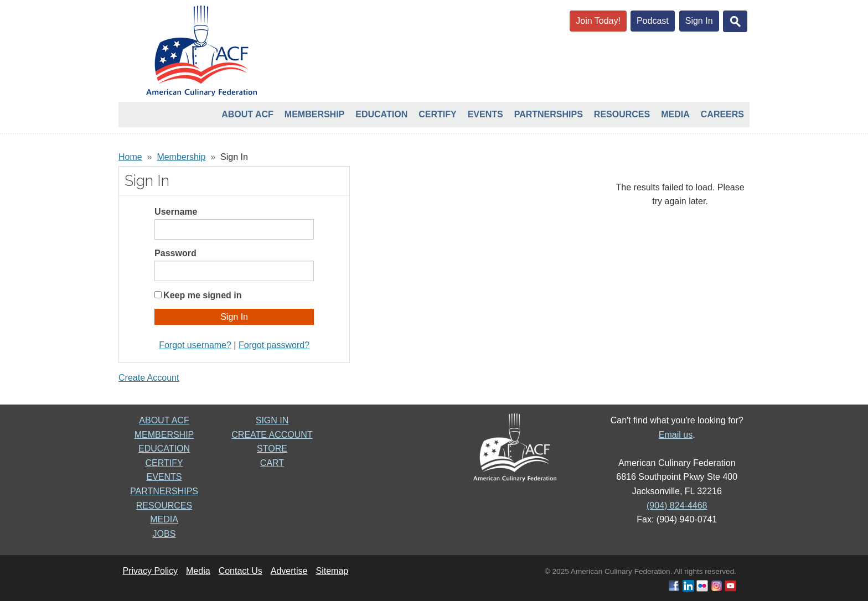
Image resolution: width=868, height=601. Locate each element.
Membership (314, 114)
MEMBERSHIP (164, 435)
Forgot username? (195, 345)
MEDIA (164, 519)
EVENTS (164, 477)
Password (175, 253)
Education (381, 114)
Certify (437, 114)
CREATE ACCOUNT (272, 435)
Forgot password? (274, 345)
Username (176, 212)
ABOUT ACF (164, 420)
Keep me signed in (202, 295)
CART (272, 463)
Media (675, 114)
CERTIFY (164, 463)
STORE (272, 449)
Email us (676, 435)
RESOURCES (164, 506)
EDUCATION (164, 449)
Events (485, 114)
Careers (722, 114)
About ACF (247, 114)
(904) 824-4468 (677, 506)
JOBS (164, 534)
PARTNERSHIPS (164, 491)
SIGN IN (272, 420)
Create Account (149, 378)
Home (130, 157)
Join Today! (598, 21)
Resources (622, 114)
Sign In (699, 21)
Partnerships (549, 114)
